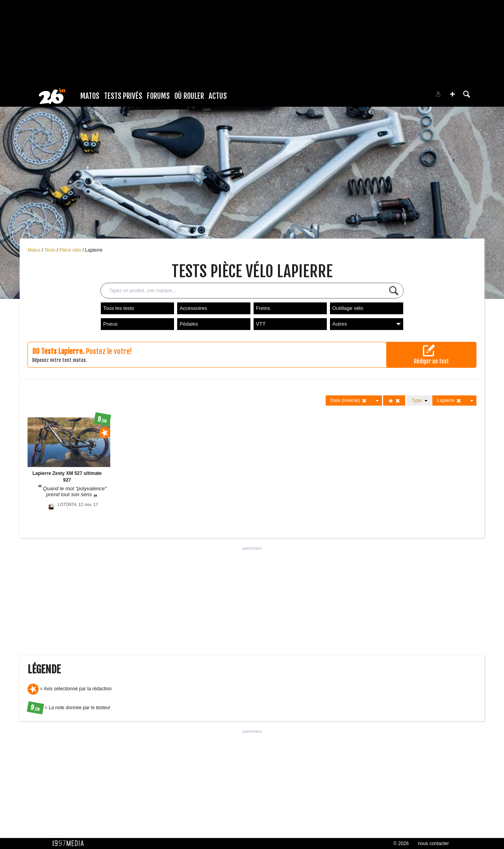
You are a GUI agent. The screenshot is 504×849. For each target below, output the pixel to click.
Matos (90, 96)
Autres (367, 324)
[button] (452, 94)
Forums (158, 96)
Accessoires (193, 308)
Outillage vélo (348, 308)
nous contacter (433, 843)
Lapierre (94, 250)
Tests (51, 250)
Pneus (110, 324)
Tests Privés (123, 96)
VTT (261, 324)
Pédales (189, 324)
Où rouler (189, 96)
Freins (263, 308)
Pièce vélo (71, 250)
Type (420, 400)
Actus (218, 96)
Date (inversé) (349, 401)
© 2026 (401, 843)
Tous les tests (119, 308)
